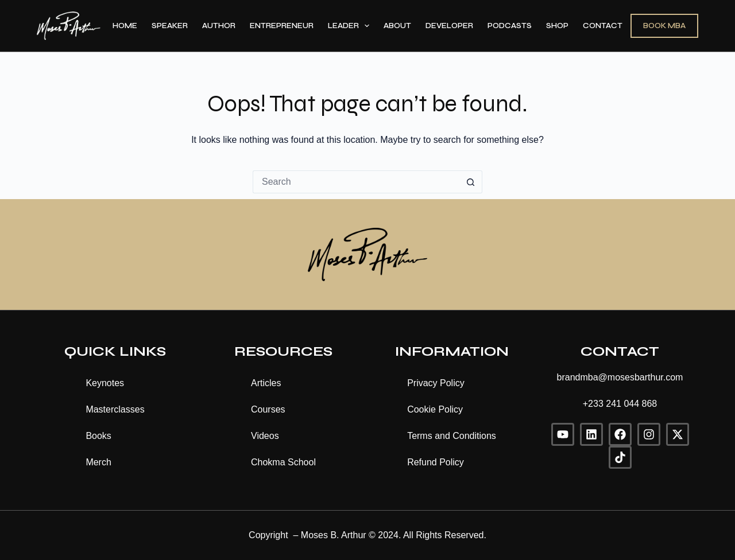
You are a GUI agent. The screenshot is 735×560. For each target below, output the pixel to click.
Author (219, 26)
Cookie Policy (435, 409)
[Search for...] (356, 182)
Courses (268, 409)
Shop (557, 26)
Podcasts (510, 26)
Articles (266, 383)
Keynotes (105, 383)
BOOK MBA (664, 26)
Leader (351, 26)
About (397, 26)
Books (98, 436)
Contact (603, 26)
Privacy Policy (436, 383)
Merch (98, 462)
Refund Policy (436, 462)
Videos (265, 436)
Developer (449, 26)
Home (125, 26)
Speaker (170, 26)
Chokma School (283, 462)
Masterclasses (115, 409)
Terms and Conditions (452, 436)
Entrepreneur (282, 26)
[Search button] (471, 182)
